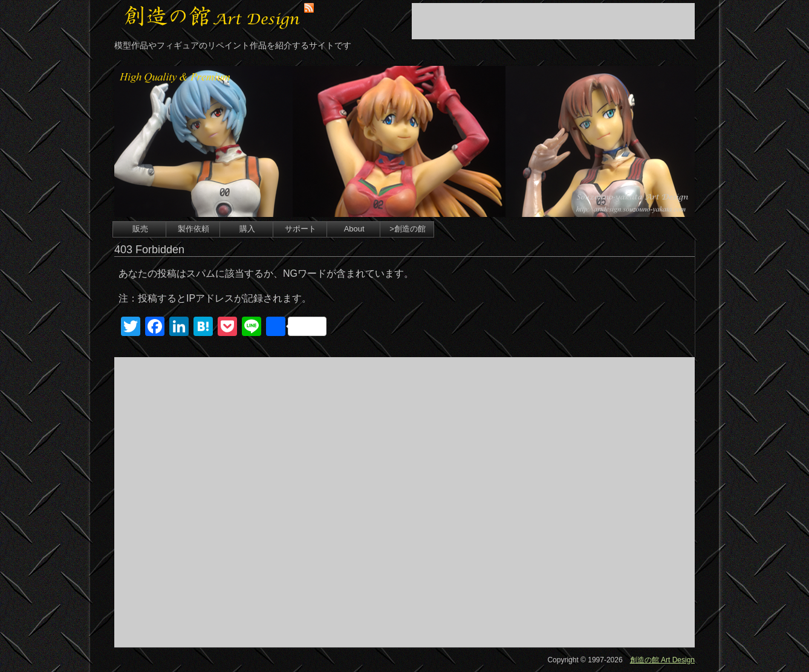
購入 (247, 229)
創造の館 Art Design (662, 660)
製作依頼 (193, 229)
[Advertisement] (553, 21)
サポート (301, 229)
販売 (140, 229)
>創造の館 (408, 229)
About (354, 229)
